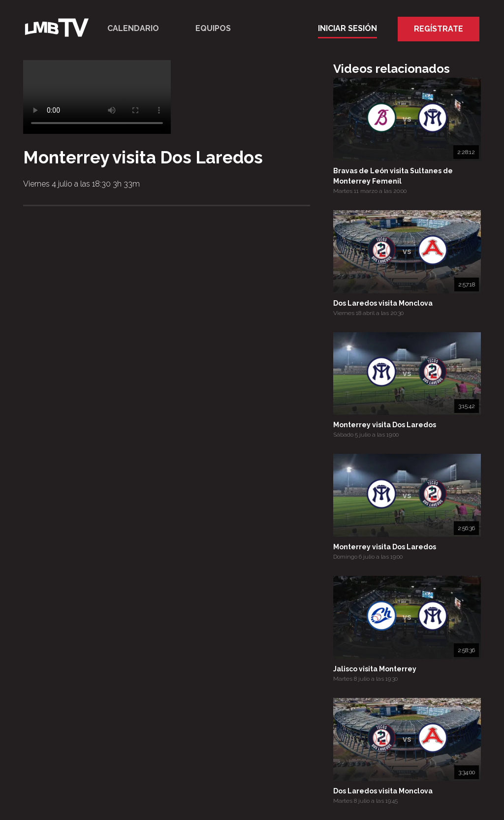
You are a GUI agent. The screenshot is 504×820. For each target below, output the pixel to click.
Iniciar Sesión (347, 28)
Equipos (213, 28)
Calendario (133, 28)
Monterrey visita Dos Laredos (385, 425)
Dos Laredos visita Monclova (383, 303)
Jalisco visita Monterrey (375, 669)
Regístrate (439, 29)
